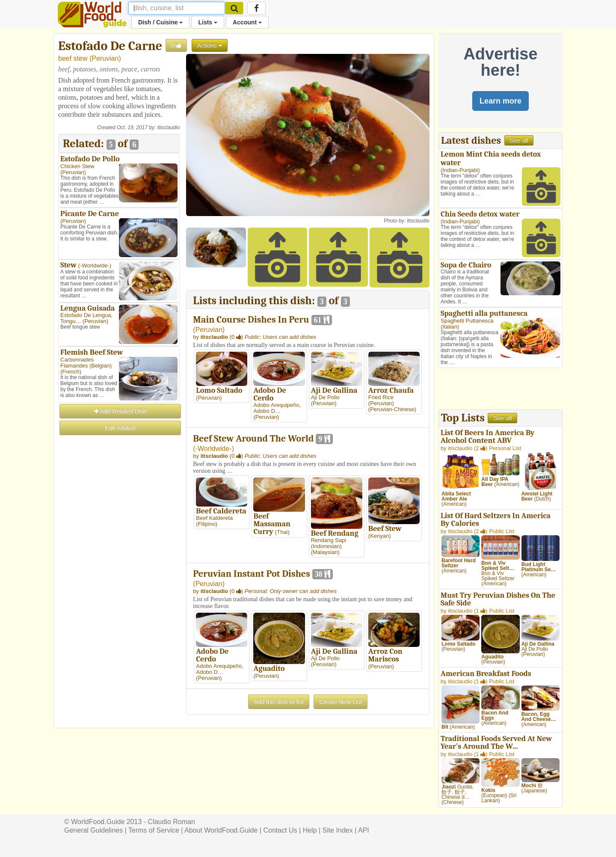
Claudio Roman (172, 822)
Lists (208, 22)
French (71, 372)
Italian (450, 327)
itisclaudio (169, 128)
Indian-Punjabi (460, 170)
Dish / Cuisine (160, 22)
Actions (210, 45)
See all (519, 140)
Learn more (500, 101)
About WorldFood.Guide (221, 830)
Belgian (100, 366)
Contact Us (280, 830)
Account (247, 22)
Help (310, 830)
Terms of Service (154, 830)
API (364, 830)
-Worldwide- (95, 265)
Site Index (338, 830)
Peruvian (105, 58)
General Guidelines (93, 830)
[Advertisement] (119, 565)
